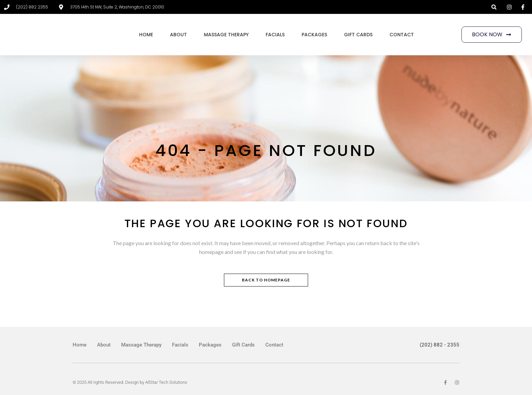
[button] (494, 7)
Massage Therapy (226, 35)
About (178, 35)
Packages (314, 35)
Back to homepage (266, 280)
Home (146, 35)
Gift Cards (358, 35)
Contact (402, 35)
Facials (275, 35)
